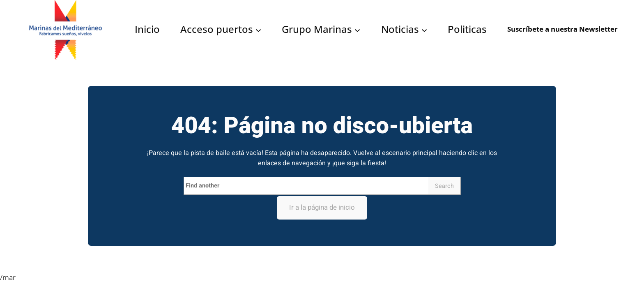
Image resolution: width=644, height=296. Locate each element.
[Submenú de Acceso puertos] (258, 30)
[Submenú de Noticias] (424, 30)
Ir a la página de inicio (322, 207)
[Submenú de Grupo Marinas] (357, 30)
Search (444, 186)
